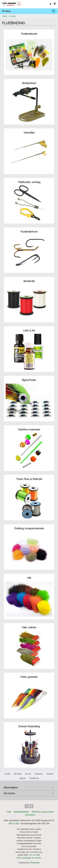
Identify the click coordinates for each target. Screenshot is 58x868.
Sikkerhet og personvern (43, 812)
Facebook (39, 774)
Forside (4, 16)
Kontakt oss (34, 778)
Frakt (9, 812)
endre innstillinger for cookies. (29, 858)
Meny (6, 11)
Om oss (28, 774)
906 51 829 (14, 823)
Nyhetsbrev (30, 815)
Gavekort (50, 774)
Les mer (33, 855)
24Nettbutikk (34, 863)
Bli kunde (18, 774)
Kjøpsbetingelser (21, 812)
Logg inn (22, 778)
